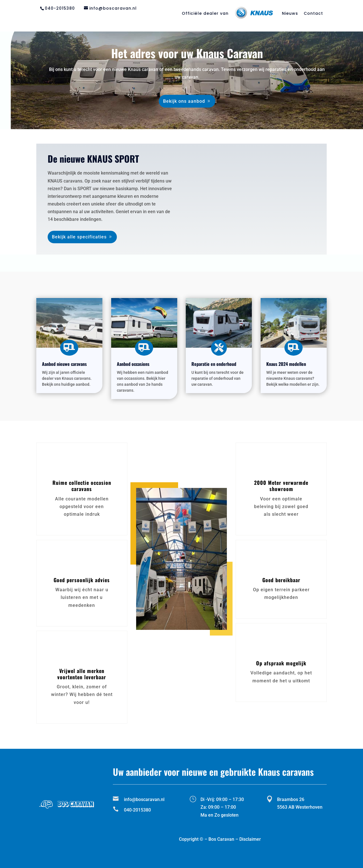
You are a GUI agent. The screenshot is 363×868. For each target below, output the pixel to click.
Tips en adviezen (307, 20)
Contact (313, 14)
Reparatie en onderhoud (178, 20)
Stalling (225, 20)
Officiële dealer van (205, 14)
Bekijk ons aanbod (184, 101)
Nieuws (290, 14)
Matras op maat (262, 20)
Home (111, 20)
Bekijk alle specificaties (79, 237)
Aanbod (134, 20)
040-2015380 (60, 8)
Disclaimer (250, 839)
